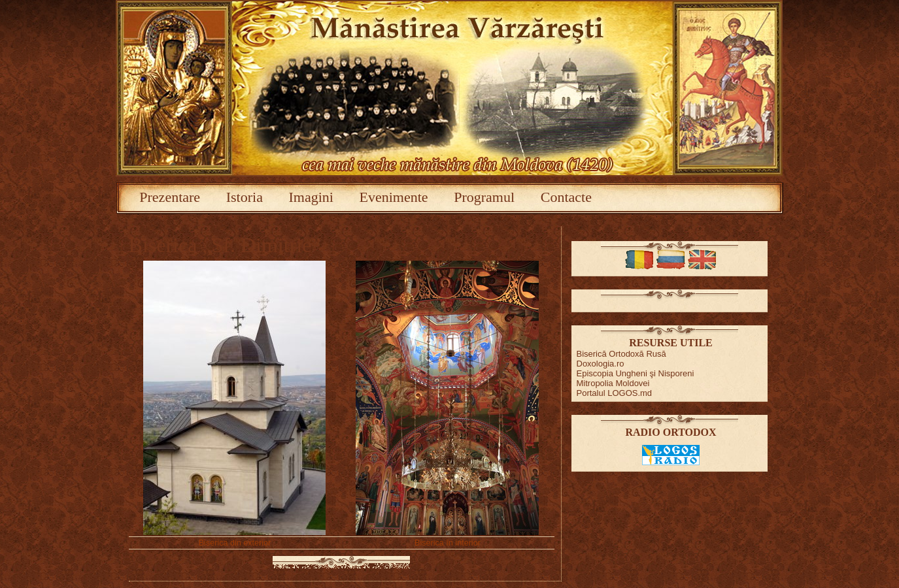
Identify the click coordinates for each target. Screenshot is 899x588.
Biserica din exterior (235, 543)
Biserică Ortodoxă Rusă (621, 354)
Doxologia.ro (601, 364)
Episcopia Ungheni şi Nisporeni (636, 373)
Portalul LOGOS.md (615, 393)
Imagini (311, 197)
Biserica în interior (448, 543)
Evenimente (394, 197)
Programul (484, 197)
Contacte (566, 197)
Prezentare (170, 197)
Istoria (245, 197)
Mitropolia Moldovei (613, 383)
